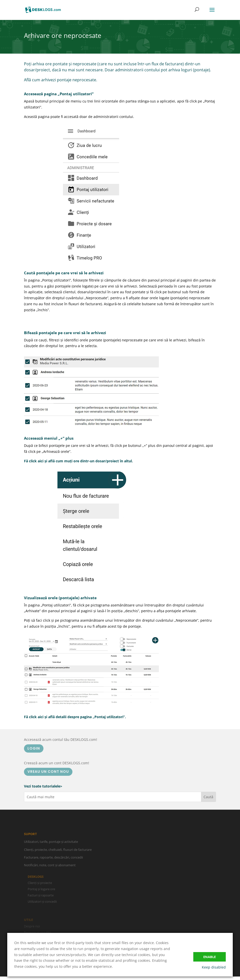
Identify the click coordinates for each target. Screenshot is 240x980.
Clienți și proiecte (41, 883)
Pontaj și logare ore (43, 889)
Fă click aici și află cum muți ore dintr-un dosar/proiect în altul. (78, 461)
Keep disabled (214, 967)
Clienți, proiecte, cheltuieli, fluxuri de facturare (58, 851)
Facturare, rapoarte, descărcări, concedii (53, 859)
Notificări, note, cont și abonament (50, 867)
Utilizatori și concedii (44, 901)
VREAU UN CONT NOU (48, 772)
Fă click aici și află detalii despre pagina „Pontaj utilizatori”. (75, 717)
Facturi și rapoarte (42, 895)
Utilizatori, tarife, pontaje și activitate (51, 843)
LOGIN (34, 748)
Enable (210, 957)
